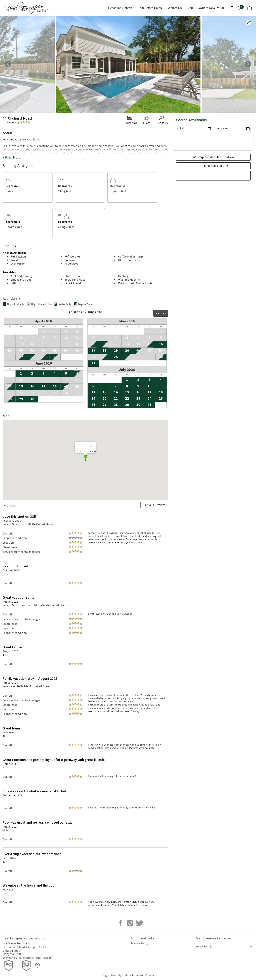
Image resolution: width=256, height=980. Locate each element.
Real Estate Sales (150, 8)
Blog (190, 8)
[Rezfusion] (37, 965)
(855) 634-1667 (12, 954)
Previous (8, 64)
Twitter (140, 923)
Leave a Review (154, 505)
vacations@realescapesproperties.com (28, 958)
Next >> (161, 313)
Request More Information (216, 157)
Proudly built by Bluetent (127, 976)
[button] (85, 458)
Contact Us (174, 8)
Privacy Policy (139, 944)
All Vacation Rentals (119, 8)
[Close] (92, 446)
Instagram (130, 923)
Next (248, 64)
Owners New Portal (211, 8)
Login (106, 976)
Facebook (121, 923)
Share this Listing (216, 166)
